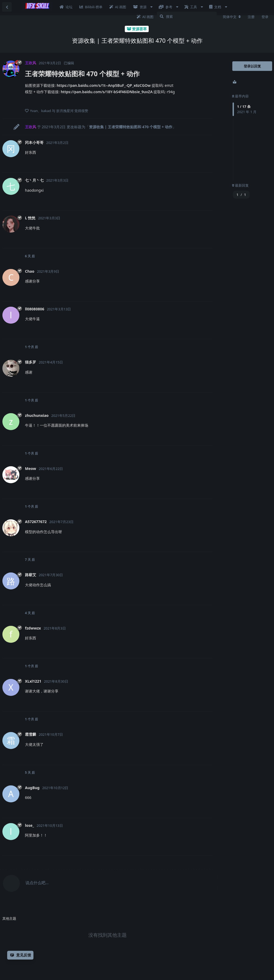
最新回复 (240, 185)
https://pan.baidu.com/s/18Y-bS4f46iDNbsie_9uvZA (107, 92)
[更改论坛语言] (232, 17)
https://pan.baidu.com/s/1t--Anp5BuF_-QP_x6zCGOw (104, 85)
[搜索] (187, 16)
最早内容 (240, 96)
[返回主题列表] (7, 7)
